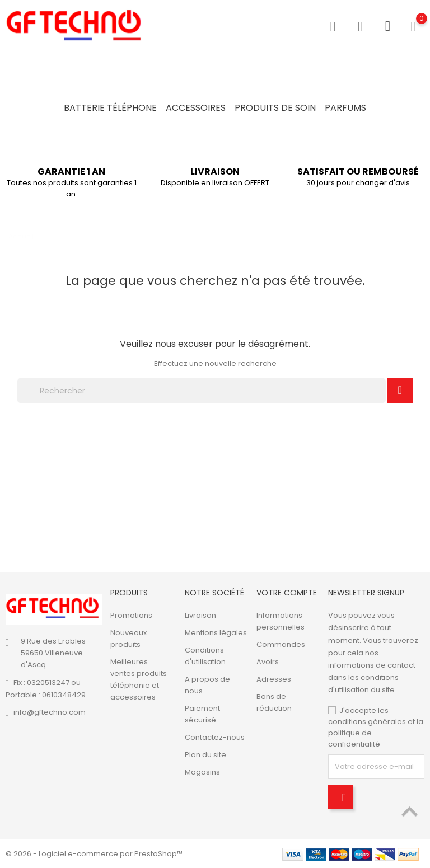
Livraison (200, 615)
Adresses (274, 679)
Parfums (345, 108)
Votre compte (287, 593)
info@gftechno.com (50, 712)
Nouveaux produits (128, 639)
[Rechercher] (202, 391)
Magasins (202, 772)
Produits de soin (275, 108)
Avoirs (268, 662)
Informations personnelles (281, 621)
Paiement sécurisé (202, 714)
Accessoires (196, 108)
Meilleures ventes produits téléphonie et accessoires (139, 679)
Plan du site (205, 755)
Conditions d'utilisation (205, 656)
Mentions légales (216, 633)
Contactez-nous (215, 737)
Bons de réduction (274, 702)
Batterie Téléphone (110, 108)
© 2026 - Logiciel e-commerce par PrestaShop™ (94, 854)
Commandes (281, 644)
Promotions (131, 615)
